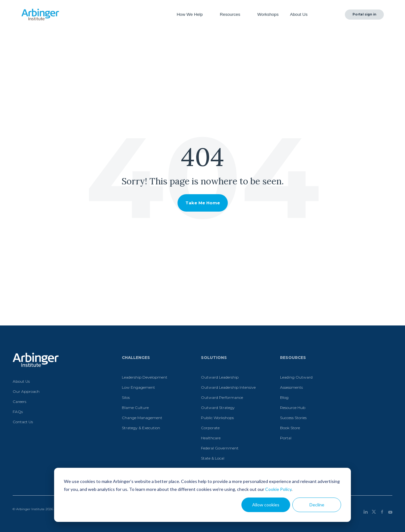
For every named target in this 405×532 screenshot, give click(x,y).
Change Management (142, 418)
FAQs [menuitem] (18, 412)
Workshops (268, 14)
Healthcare (211, 438)
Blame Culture (135, 408)
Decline (317, 505)
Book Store (290, 428)
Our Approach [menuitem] (26, 391)
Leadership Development (145, 377)
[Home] (40, 15)
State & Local (213, 458)
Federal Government (220, 448)
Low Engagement (138, 387)
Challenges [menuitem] (136, 358)
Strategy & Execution (141, 428)
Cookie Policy (278, 489)
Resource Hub (293, 408)
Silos (126, 397)
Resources (231, 14)
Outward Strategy (218, 408)
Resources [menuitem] (293, 358)
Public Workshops (217, 418)
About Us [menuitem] (21, 381)
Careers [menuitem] (19, 402)
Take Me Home (203, 203)
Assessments (291, 387)
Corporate (210, 428)
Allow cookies (266, 505)
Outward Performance (222, 397)
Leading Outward (296, 377)
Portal (286, 438)
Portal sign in (364, 14)
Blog (284, 397)
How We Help (190, 14)
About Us (299, 14)
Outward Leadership (220, 377)
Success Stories (293, 418)
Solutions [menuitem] (214, 358)
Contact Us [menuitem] (23, 422)
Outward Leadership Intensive (228, 387)
